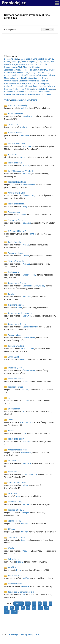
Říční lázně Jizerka (15, 305)
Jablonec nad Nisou (13, 70)
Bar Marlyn (12, 494)
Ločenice (25, 390)
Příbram (35, 86)
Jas (9, 398)
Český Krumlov (43, 62)
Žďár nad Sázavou (19, 100)
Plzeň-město (10, 84)
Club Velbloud (13, 559)
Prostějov (42, 86)
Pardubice (22, 81)
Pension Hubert (14, 335)
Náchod (12, 78)
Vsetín (49, 94)
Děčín (52, 62)
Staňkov (26, 256)
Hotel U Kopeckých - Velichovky (21, 171)
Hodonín (43, 64)
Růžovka (11, 529)
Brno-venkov (49, 59)
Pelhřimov (31, 81)
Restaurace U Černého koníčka (21, 592)
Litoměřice (26, 75)
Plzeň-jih (44, 81)
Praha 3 (20, 562)
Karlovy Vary (10, 73)
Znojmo (34, 100)
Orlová (23, 215)
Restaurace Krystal (15, 379)
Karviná (19, 73)
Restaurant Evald (15, 163)
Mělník (39, 75)
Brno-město (38, 59)
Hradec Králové (11, 67)
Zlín (29, 100)
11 (40, 608)
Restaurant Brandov (16, 439)
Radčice (26, 504)
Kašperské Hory (29, 275)
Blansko (22, 59)
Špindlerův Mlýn (29, 196)
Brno (18, 496)
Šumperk (8, 92)
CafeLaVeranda (14, 242)
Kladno (25, 73)
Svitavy (15, 92)
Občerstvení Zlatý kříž (17, 231)
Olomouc (37, 78)
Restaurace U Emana (17, 283)
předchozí (19, 604)
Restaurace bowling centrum (19, 313)
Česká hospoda (14, 521)
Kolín (38, 73)
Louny (33, 75)
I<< (28, 604)
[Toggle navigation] (56, 2)
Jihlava (36, 70)
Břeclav (29, 59)
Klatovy (32, 73)
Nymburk (29, 78)
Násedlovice (26, 453)
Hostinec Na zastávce (17, 182)
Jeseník (25, 70)
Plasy (25, 207)
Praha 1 (24, 127)
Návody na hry (27, 634)
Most (6, 78)
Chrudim (36, 67)
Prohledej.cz (14, 634)
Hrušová (24, 524)
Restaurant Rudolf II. (16, 204)
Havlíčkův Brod (33, 64)
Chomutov (27, 67)
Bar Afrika (12, 567)
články (37, 634)
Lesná (23, 360)
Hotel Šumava (13, 272)
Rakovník (51, 86)
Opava (44, 78)
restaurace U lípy (15, 502)
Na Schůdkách (14, 409)
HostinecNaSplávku (16, 510)
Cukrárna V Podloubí (16, 537)
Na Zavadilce (13, 461)
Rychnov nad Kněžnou (23, 89)
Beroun (15, 59)
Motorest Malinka (15, 584)
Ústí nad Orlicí (39, 94)
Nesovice (25, 586)
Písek (38, 81)
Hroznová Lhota (28, 349)
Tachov (27, 92)
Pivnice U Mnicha (15, 133)
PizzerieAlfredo (14, 212)
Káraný (19, 308)
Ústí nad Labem (26, 94)
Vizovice (26, 551)
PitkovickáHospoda (16, 261)
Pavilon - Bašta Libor (16, 193)
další (14, 612)
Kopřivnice (27, 316)
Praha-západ (10, 86)
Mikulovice (27, 146)
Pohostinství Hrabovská (17, 450)
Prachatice (20, 86)
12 (47, 608)
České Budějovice (29, 62)
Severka (11, 294)
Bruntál (7, 62)
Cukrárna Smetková (16, 346)
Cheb (20, 67)
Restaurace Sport (15, 576)
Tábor (22, 92)
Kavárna (11, 420)
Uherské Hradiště (12, 94)
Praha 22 (26, 264)
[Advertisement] (30, 42)
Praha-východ (43, 84)
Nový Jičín (20, 78)
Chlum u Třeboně (30, 474)
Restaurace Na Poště (16, 472)
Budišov (26, 578)
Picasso (11, 431)
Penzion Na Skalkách (16, 220)
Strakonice (51, 89)
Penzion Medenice (15, 253)
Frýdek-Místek (20, 64)
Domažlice (9, 64)
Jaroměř (24, 532)
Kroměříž (44, 73)
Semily (36, 89)
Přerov (28, 86)
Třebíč (40, 92)
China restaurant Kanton (18, 483)
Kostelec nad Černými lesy (34, 286)
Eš (24, 412)
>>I (7, 612)
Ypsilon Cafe (13, 125)
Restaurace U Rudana (17, 324)
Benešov (8, 59)
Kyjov (19, 570)
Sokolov (42, 89)
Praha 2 (32, 234)
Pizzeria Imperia (14, 155)
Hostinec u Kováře (15, 387)
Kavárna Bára (13, 357)
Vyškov (7, 100)
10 (34, 608)
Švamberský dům (15, 368)
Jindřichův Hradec (47, 70)
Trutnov (47, 92)
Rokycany (8, 89)
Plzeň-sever (20, 84)
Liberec (18, 75)
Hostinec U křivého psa (17, 114)
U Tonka (11, 548)
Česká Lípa (16, 62)
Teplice (34, 92)
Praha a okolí (32, 84)
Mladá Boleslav (49, 75)
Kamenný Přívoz (28, 185)
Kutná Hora (9, 75)
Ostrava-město (10, 81)
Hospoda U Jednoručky (17, 105)
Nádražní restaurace (16, 144)
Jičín (30, 70)
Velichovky (27, 174)
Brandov (26, 442)
